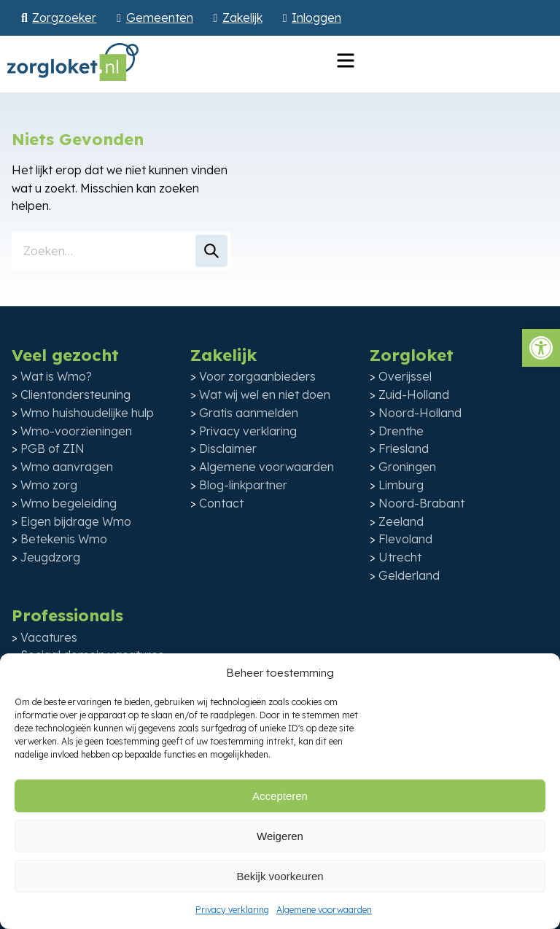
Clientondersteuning (75, 394)
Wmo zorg (49, 485)
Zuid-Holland (414, 394)
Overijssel (405, 376)
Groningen (407, 467)
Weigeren (280, 836)
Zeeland (401, 521)
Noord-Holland (420, 413)
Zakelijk (242, 18)
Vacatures (49, 637)
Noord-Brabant (421, 503)
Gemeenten (160, 18)
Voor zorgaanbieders (257, 376)
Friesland (404, 448)
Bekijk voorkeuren (280, 876)
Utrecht (400, 557)
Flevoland (405, 539)
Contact (221, 503)
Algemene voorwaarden (324, 910)
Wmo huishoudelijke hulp (87, 413)
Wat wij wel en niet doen (265, 394)
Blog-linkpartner (243, 485)
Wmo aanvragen (67, 467)
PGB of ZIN (52, 448)
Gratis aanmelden (249, 413)
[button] (541, 348)
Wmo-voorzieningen (76, 431)
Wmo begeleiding (69, 503)
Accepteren (280, 796)
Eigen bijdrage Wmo (76, 521)
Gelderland (409, 575)
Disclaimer (228, 448)
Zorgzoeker (64, 18)
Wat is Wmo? (56, 376)
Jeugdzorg (50, 557)
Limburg (401, 485)
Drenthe (401, 431)
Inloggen (316, 18)
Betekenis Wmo (64, 539)
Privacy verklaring (232, 910)
